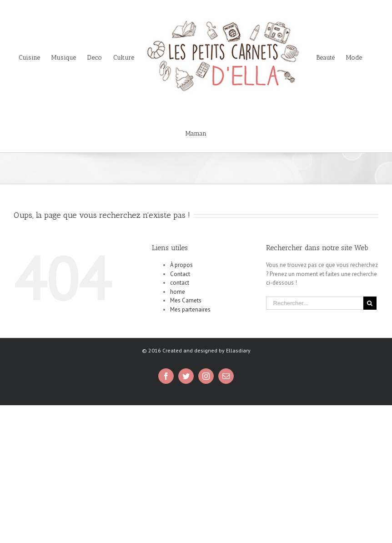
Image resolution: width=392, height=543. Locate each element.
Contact (180, 274)
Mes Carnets (186, 300)
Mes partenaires (190, 309)
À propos (181, 265)
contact (180, 283)
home (178, 292)
